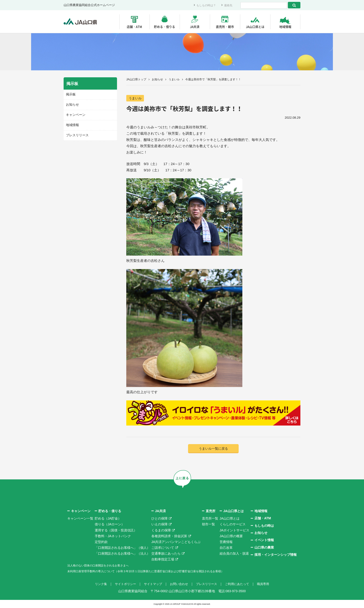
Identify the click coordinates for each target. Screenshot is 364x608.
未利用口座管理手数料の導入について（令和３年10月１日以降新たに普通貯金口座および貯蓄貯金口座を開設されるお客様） (159, 571)
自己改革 (226, 548)
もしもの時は (264, 526)
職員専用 (267, 584)
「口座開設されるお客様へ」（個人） (122, 548)
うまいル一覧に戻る (213, 449)
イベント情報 (264, 540)
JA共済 (195, 27)
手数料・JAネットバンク (113, 536)
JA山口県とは (255, 27)
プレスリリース (76, 135)
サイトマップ (151, 584)
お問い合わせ (179, 584)
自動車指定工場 (163, 559)
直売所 (211, 511)
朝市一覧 (208, 524)
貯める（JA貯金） (108, 519)
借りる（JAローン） (110, 524)
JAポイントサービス (234, 530)
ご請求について (163, 548)
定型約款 (101, 542)
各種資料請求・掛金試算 (169, 536)
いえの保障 (159, 524)
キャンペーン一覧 (80, 519)
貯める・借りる (164, 27)
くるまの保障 (161, 530)
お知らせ (157, 79)
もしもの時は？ (205, 5)
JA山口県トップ (136, 79)
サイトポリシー (122, 584)
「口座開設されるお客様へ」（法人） (122, 554)
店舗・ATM (134, 27)
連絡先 (228, 5)
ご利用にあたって (240, 584)
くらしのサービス (233, 524)
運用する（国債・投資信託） (116, 530)
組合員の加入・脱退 (234, 554)
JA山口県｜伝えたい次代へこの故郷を (82, 22)
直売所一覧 (210, 519)
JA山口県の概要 (231, 536)
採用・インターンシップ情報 (276, 555)
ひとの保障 (159, 519)
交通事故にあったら (166, 554)
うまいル (174, 79)
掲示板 (70, 94)
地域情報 (285, 27)
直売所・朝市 (225, 27)
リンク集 (97, 584)
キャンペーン (75, 114)
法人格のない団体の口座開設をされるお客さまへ (103, 566)
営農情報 (226, 542)
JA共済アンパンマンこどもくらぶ (176, 542)
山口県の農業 (264, 548)
